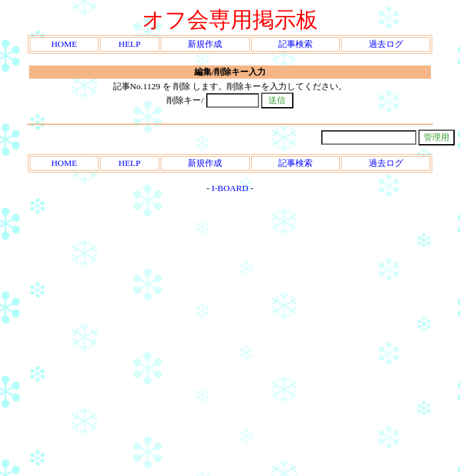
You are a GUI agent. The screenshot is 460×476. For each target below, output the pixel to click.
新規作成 (205, 44)
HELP (129, 44)
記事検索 (295, 44)
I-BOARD (230, 188)
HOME (64, 44)
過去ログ (386, 44)
